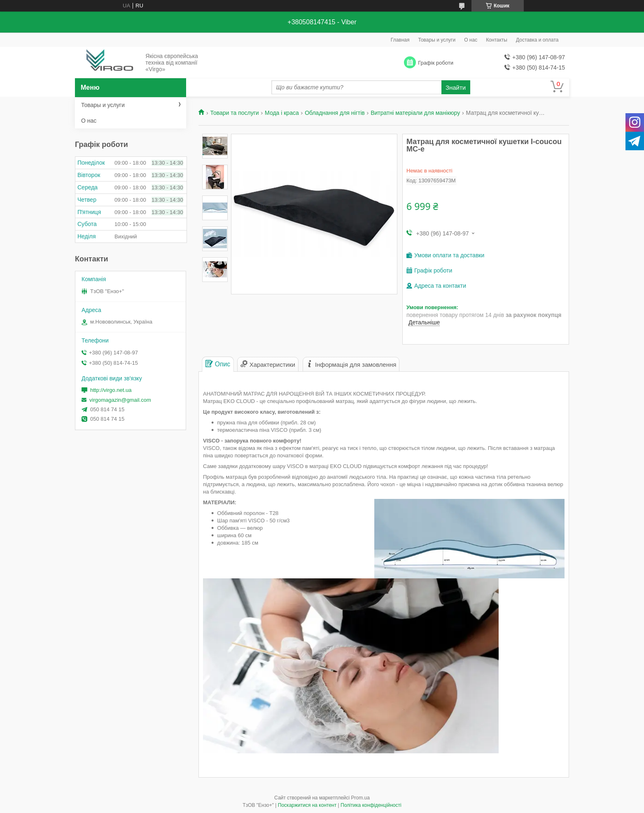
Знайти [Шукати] (456, 87)
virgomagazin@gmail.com (120, 400)
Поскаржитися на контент (307, 805)
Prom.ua (360, 798)
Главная (400, 40)
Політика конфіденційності (371, 805)
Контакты (497, 40)
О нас (471, 40)
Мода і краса (282, 113)
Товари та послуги (234, 113)
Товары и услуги (437, 40)
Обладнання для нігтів (335, 113)
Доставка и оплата (537, 40)
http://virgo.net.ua (111, 390)
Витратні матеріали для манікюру (415, 113)
